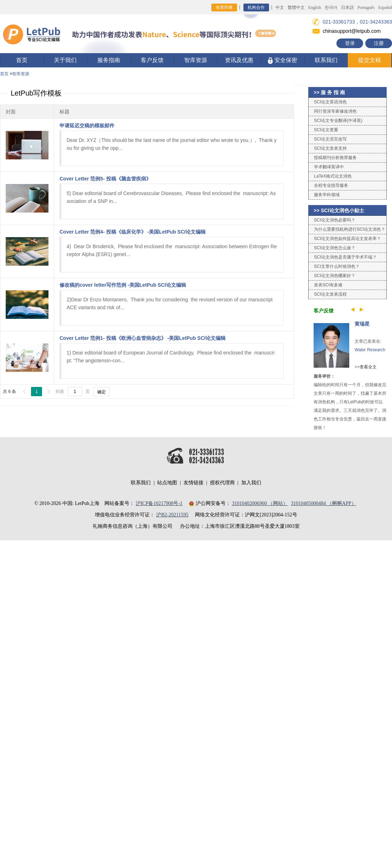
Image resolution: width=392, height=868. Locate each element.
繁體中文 (296, 7)
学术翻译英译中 (329, 167)
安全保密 (282, 60)
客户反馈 (152, 60)
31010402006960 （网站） (260, 503)
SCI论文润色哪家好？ (335, 276)
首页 (22, 60)
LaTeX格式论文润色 (333, 176)
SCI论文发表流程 (330, 294)
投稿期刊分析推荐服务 (335, 158)
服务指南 (109, 60)
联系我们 (326, 60)
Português (366, 7)
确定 (102, 392)
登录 (350, 43)
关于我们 (65, 60)
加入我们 (251, 483)
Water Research (370, 350)
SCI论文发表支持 (330, 148)
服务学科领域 (327, 195)
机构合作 (256, 7)
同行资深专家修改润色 (335, 111)
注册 (379, 43)
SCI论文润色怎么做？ (335, 248)
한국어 (331, 7)
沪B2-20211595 (172, 515)
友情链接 (194, 483)
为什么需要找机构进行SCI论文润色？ (350, 229)
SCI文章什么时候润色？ (337, 266)
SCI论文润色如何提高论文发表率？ (347, 239)
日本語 (347, 7)
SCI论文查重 (326, 130)
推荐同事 (224, 7)
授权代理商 (222, 483)
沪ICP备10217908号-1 (159, 503)
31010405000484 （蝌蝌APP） (323, 503)
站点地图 (167, 483)
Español (385, 7)
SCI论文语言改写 (330, 139)
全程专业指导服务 (331, 185)
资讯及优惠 (239, 60)
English (315, 7)
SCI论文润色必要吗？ (335, 220)
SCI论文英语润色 (330, 102)
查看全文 (368, 367)
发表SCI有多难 (328, 285)
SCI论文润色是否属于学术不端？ (345, 257)
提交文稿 (370, 60)
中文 (280, 7)
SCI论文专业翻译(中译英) (338, 121)
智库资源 (196, 60)
